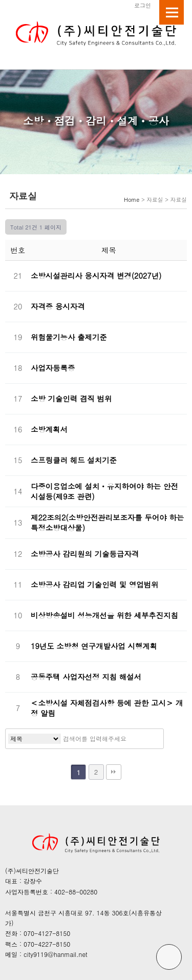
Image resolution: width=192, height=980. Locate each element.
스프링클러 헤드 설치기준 (74, 460)
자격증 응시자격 (58, 306)
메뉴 (172, 12)
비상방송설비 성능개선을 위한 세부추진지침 (104, 615)
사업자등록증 (53, 368)
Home (132, 200)
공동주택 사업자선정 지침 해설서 (86, 677)
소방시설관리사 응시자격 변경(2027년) (96, 276)
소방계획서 (49, 429)
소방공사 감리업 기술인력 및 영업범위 (94, 585)
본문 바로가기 (0, 0)
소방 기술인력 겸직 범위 (71, 399)
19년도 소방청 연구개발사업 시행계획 (94, 646)
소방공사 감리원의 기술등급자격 (85, 554)
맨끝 (114, 772)
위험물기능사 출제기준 (69, 337)
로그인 (143, 5)
